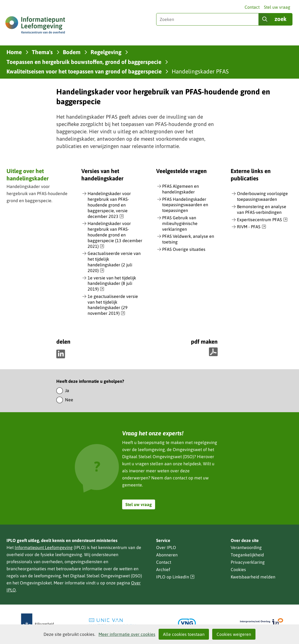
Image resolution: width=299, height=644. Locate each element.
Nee (69, 400)
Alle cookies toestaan (184, 634)
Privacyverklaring (248, 562)
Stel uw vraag (277, 7)
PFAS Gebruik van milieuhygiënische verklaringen (180, 223)
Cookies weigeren (234, 634)
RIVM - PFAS (252, 227)
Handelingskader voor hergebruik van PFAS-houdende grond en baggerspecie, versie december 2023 (109, 205)
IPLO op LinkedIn (175, 577)
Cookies (238, 569)
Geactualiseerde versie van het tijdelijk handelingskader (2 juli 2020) (114, 262)
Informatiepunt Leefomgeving (44, 547)
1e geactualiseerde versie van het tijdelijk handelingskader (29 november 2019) (113, 305)
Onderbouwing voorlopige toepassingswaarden (262, 196)
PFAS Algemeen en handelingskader (181, 189)
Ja (67, 390)
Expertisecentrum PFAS (262, 220)
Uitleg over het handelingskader (28, 175)
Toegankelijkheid (247, 555)
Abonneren (167, 555)
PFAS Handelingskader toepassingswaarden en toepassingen (185, 205)
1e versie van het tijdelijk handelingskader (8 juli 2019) (112, 284)
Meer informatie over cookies (127, 634)
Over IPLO (166, 547)
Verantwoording (246, 547)
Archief (163, 569)
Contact (252, 7)
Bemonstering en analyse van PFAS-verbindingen (262, 209)
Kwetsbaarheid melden (253, 577)
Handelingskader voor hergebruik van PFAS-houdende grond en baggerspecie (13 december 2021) (115, 235)
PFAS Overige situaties (184, 249)
